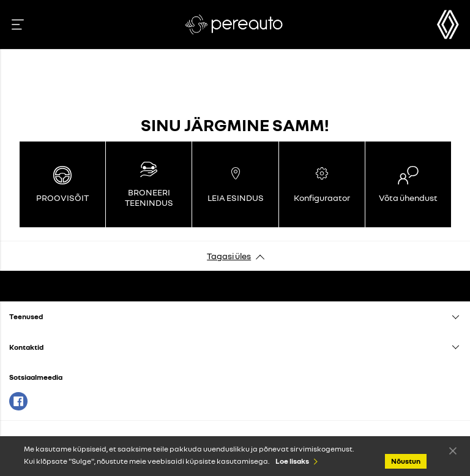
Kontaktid (26, 347)
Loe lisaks (292, 461)
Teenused (26, 316)
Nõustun (453, 450)
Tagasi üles (229, 256)
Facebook (18, 401)
